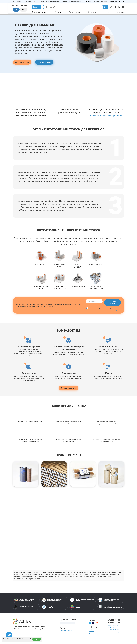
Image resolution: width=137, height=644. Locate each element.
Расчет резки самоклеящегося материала (110, 607)
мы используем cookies (12, 640)
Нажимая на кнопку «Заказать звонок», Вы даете (104, 309)
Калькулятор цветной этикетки (80, 607)
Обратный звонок (30, 2)
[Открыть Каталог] (35, 7)
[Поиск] (105, 7)
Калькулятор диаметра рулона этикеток (109, 600)
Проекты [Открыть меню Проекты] (92, 12)
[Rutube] (93, 623)
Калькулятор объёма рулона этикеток (82, 600)
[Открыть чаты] (9, 635)
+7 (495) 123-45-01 (115, 623)
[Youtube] (97, 623)
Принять (37, 639)
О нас (91, 630)
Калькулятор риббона (23, 607)
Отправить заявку (69, 388)
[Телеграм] (90, 623)
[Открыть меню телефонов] (117, 2)
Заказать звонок (112, 302)
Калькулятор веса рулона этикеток (53, 607)
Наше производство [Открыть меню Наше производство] (39, 12)
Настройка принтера (67, 631)
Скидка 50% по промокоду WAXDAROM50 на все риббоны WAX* (61, 2)
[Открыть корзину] (119, 7)
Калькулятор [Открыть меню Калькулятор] (74, 12)
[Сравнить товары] (115, 7)
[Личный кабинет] (123, 7)
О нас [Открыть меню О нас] (89, 2)
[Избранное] (111, 7)
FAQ (106, 12)
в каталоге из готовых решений (106, 115)
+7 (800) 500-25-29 (115, 620)
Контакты (92, 632)
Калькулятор (112, 627)
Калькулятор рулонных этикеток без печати (52, 600)
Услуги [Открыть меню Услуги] (58, 12)
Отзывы (120, 12)
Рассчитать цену (44, 62)
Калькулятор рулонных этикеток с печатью (24, 600)
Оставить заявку (22, 62)
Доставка (92, 634)
